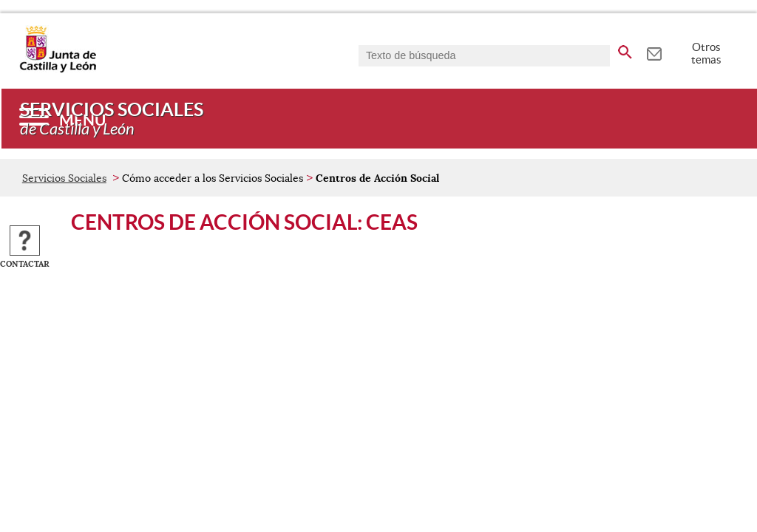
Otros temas (706, 53)
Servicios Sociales (64, 178)
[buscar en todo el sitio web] (625, 50)
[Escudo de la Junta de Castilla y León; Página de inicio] (58, 69)
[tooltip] (654, 52)
